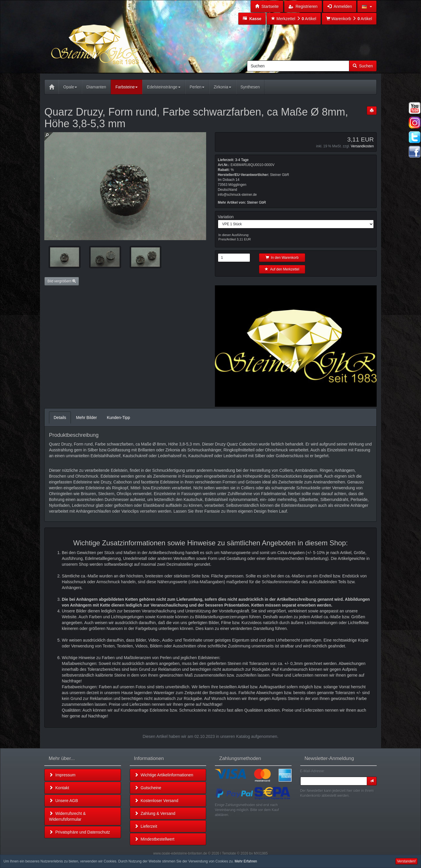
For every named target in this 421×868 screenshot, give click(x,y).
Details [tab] (60, 418)
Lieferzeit (146, 826)
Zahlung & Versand (155, 813)
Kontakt (59, 788)
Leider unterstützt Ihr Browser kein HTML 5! (296, 346)
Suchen (363, 66)
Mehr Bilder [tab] (87, 418)
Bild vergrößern (62, 281)
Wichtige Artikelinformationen (164, 775)
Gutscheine (148, 788)
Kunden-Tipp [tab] (118, 418)
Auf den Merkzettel (282, 269)
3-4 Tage (242, 160)
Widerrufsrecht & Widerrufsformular (67, 816)
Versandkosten (362, 146)
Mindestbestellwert (155, 839)
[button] (367, 6)
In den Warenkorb (282, 258)
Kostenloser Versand (156, 801)
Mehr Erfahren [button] (246, 861)
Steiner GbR (256, 202)
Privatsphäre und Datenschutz (79, 832)
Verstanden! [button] (406, 861)
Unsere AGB (64, 801)
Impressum (62, 775)
